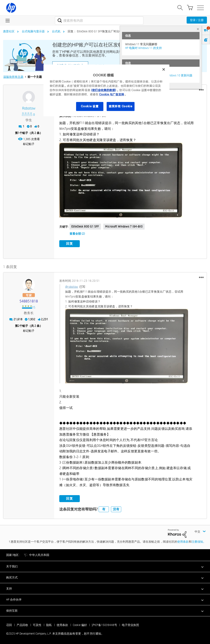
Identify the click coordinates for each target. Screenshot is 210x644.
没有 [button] (116, 509)
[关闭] (164, 69)
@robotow (72, 286)
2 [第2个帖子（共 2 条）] (19, 326)
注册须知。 (199, 542)
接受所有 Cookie (121, 106)
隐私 (49, 625)
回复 (70, 244)
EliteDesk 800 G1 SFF (85, 226)
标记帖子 (29, 144)
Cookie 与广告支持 (112, 94)
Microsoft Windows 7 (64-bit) (124, 226)
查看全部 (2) (77, 234)
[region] (106, 90)
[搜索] (99, 20)
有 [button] (104, 509)
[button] (201, 90)
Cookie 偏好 (80, 625)
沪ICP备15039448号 (104, 625)
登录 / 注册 (197, 20)
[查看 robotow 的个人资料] (29, 108)
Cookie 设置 (90, 106)
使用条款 (183, 542)
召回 (9, 625)
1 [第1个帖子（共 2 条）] (19, 133)
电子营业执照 (130, 625)
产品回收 (22, 625)
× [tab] (198, 29)
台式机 (56, 31)
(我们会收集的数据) (103, 90)
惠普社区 (9, 31)
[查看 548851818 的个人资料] (29, 301)
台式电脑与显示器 (33, 31)
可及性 (37, 625)
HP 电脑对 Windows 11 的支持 (143, 48)
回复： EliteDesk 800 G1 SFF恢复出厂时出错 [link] (95, 31)
